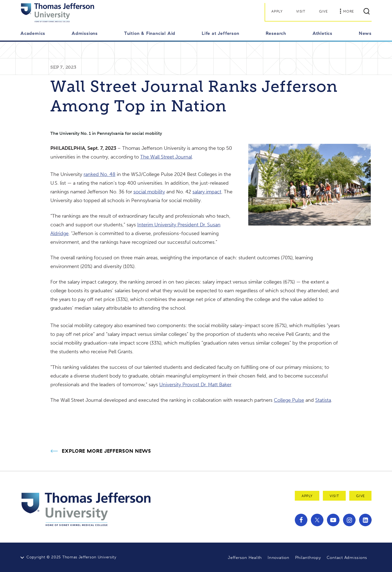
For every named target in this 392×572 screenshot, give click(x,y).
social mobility (149, 192)
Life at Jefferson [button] (220, 33)
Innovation (278, 558)
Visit (301, 11)
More (347, 11)
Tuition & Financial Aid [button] (150, 33)
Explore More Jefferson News (106, 451)
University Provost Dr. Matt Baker (195, 385)
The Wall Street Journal (166, 157)
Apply (277, 11)
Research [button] (276, 33)
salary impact (207, 192)
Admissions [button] (85, 33)
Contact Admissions (347, 558)
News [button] (365, 33)
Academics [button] (33, 33)
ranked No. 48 (99, 174)
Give (323, 11)
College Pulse (289, 400)
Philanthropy (308, 558)
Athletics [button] (322, 33)
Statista (323, 400)
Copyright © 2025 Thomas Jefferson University (71, 557)
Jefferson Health (245, 558)
